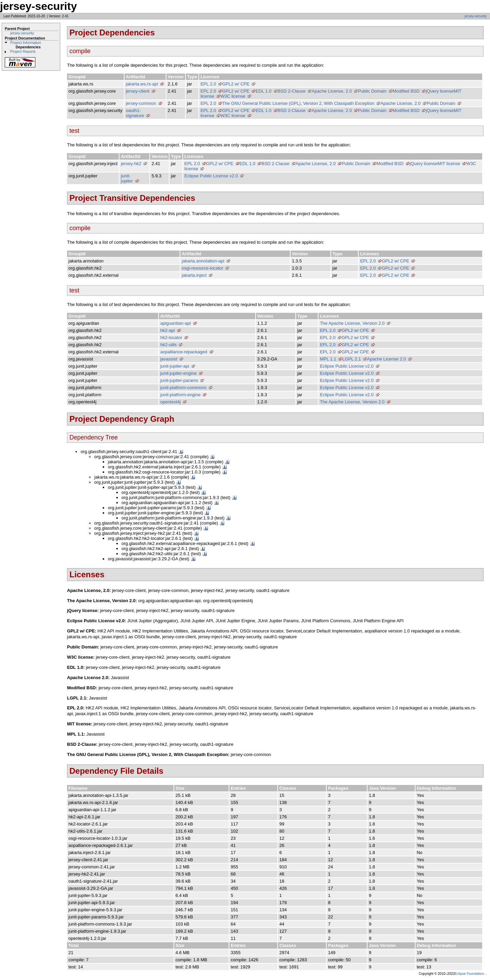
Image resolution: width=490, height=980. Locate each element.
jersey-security (476, 16)
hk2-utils (168, 345)
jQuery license (440, 91)
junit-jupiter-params (179, 380)
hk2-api (168, 330)
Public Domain (372, 91)
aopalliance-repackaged (184, 352)
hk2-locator (171, 338)
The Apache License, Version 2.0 (352, 323)
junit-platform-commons (183, 388)
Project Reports (23, 51)
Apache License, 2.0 (332, 91)
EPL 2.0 (208, 84)
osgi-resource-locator (202, 268)
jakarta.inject (194, 275)
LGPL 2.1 (352, 359)
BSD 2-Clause (292, 91)
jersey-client (138, 91)
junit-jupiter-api (175, 366)
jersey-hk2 (131, 164)
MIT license (449, 164)
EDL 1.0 (264, 91)
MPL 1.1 (328, 359)
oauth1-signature (135, 113)
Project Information (26, 43)
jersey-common (141, 103)
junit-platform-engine (181, 395)
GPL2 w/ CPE (236, 84)
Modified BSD (406, 91)
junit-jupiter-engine (178, 373)
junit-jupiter (127, 178)
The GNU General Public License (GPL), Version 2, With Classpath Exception (298, 103)
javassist (169, 359)
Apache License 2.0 (387, 359)
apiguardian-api (176, 323)
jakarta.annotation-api (203, 261)
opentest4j (170, 402)
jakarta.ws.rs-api (142, 84)
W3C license (233, 96)
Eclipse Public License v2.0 (211, 176)
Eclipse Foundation (469, 974)
